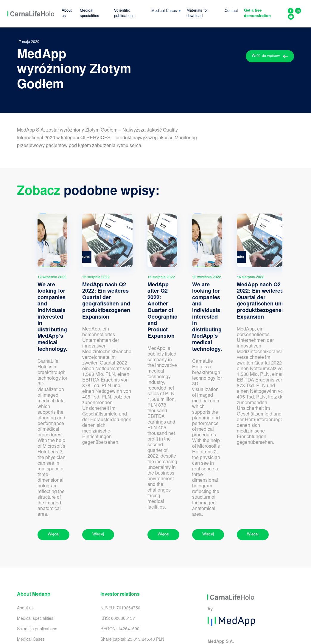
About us (67, 14)
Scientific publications (124, 14)
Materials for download (197, 14)
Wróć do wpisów (270, 56)
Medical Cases (164, 11)
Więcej (53, 535)
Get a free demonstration (257, 14)
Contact (231, 11)
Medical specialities (90, 14)
